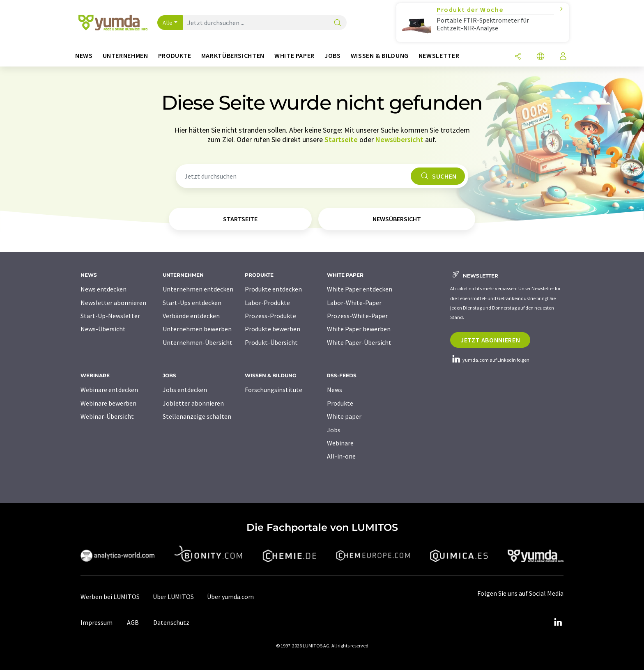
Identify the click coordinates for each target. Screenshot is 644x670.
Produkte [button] (175, 56)
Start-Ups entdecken (192, 303)
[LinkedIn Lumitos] (558, 622)
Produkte (340, 403)
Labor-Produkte (267, 303)
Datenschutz (171, 622)
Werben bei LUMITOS (110, 597)
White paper (344, 416)
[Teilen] (518, 57)
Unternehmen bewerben (197, 329)
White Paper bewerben (359, 329)
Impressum (97, 622)
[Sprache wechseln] (540, 57)
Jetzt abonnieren (490, 340)
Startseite (341, 139)
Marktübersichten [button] (233, 56)
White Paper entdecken (360, 289)
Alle (168, 23)
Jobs (334, 430)
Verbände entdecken (191, 316)
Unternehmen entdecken (198, 289)
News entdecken (103, 289)
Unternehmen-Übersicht (198, 342)
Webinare (340, 443)
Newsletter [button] (439, 56)
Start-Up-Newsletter (110, 316)
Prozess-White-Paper (357, 316)
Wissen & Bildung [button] (380, 56)
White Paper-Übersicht (359, 342)
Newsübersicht (399, 139)
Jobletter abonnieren (193, 403)
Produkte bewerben (273, 329)
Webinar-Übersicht (107, 416)
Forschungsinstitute (274, 390)
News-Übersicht (103, 329)
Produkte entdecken (273, 289)
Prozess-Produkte (270, 316)
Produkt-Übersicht (271, 342)
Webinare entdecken (109, 390)
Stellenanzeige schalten (197, 416)
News (335, 390)
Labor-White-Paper (354, 303)
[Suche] (338, 23)
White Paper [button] (294, 56)
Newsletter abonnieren (113, 303)
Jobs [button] (333, 56)
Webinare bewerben (108, 403)
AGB (133, 622)
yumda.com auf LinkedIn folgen (490, 360)
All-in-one (341, 456)
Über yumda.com (230, 597)
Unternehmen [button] (125, 56)
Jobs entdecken (185, 390)
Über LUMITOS (173, 597)
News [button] (84, 56)
